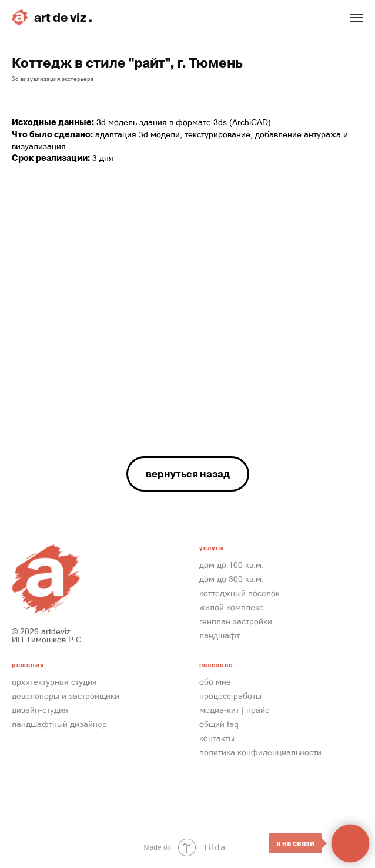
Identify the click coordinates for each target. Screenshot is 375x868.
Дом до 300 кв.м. (232, 579)
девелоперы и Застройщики (66, 696)
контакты (217, 738)
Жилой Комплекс (231, 607)
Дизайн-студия (40, 710)
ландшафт (220, 635)
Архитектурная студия (54, 682)
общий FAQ (219, 724)
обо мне (215, 682)
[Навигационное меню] (357, 18)
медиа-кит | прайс (234, 710)
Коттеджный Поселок (240, 593)
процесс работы (230, 696)
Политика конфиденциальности (260, 752)
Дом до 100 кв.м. (232, 565)
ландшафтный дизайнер (59, 724)
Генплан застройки (236, 621)
